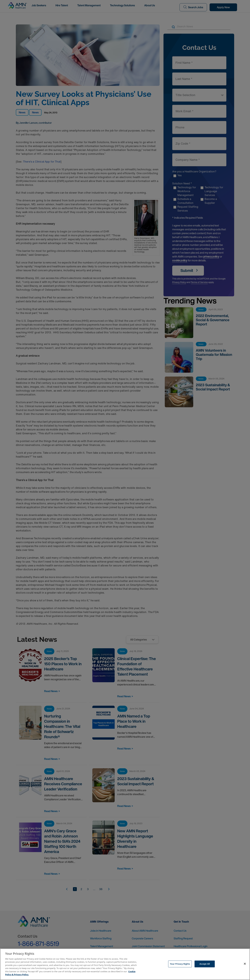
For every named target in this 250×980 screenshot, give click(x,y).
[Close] (245, 964)
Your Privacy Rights (180, 964)
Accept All (205, 964)
